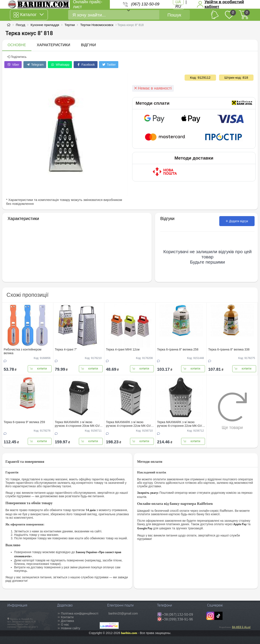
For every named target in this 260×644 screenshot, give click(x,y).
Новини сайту (71, 628)
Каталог (28, 15)
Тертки (70, 25)
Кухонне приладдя (45, 25)
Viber (13, 65)
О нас (65, 624)
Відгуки (89, 45)
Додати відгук (237, 221)
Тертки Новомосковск (97, 25)
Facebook (85, 65)
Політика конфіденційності (80, 613)
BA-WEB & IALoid (241, 627)
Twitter (109, 65)
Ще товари (232, 411)
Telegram (35, 65)
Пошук (174, 15)
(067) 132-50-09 (145, 4)
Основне (17, 45)
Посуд (20, 25)
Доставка (67, 621)
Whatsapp (60, 65)
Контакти (67, 617)
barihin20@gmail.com (123, 613)
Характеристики (54, 45)
